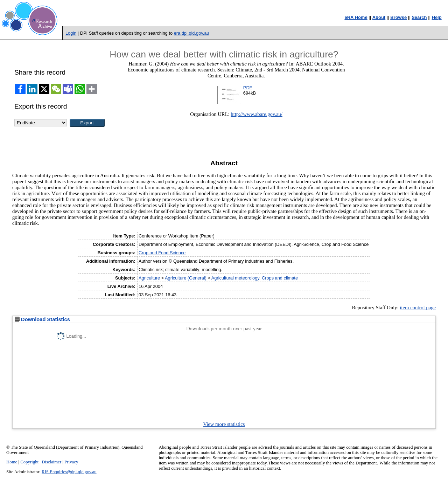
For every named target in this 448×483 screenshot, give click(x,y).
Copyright (29, 462)
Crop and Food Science (162, 253)
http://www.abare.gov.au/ (256, 114)
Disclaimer (51, 462)
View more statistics (224, 424)
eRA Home (356, 17)
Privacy (71, 462)
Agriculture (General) (186, 278)
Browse (398, 17)
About (379, 17)
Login (71, 33)
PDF (248, 88)
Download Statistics (42, 319)
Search (419, 17)
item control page (418, 308)
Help (437, 17)
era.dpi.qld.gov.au (192, 33)
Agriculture (149, 278)
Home (12, 462)
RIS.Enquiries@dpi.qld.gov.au (69, 472)
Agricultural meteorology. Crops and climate (255, 278)
